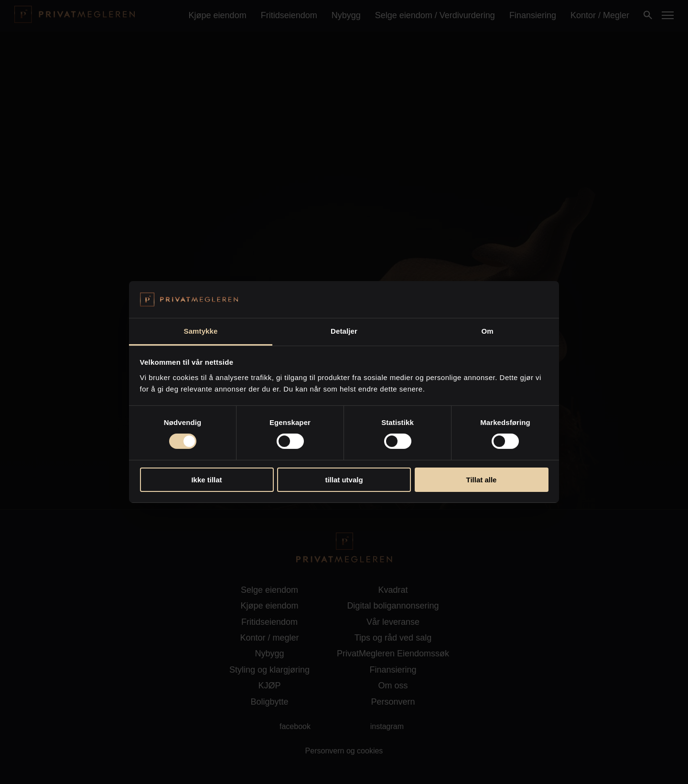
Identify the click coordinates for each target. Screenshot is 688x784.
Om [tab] (487, 331)
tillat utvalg (344, 480)
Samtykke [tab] (201, 331)
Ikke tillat (206, 480)
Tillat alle (482, 480)
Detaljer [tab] (344, 331)
